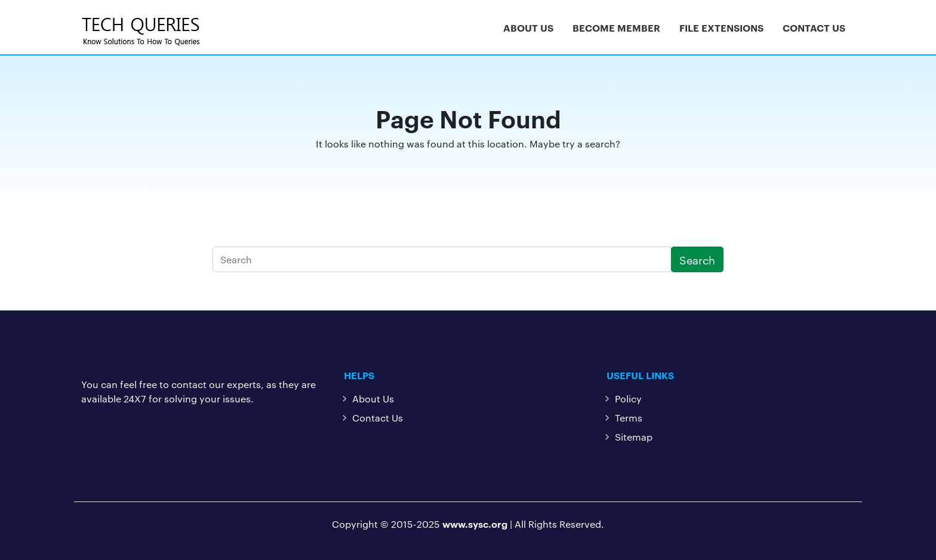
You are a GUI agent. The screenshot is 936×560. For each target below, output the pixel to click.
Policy (628, 399)
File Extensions (721, 27)
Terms (629, 418)
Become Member (616, 27)
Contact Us (814, 27)
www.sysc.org (475, 524)
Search (697, 259)
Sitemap (634, 437)
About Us (528, 27)
